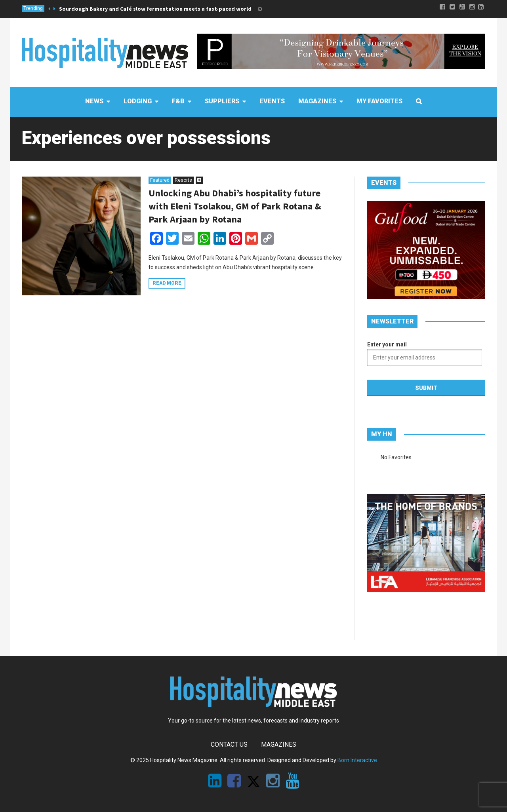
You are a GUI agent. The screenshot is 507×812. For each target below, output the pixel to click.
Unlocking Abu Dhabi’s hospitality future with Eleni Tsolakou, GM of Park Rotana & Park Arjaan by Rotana (235, 206)
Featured (160, 180)
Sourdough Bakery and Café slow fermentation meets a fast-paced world (155, 9)
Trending (33, 8)
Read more (167, 283)
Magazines (279, 744)
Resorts (183, 180)
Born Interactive (357, 760)
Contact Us (229, 744)
